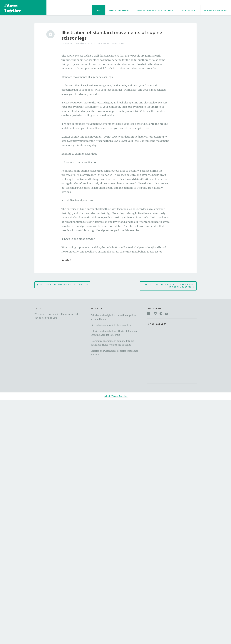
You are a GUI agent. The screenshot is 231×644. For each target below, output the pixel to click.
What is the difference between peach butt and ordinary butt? (170, 286)
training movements (216, 10)
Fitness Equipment (120, 10)
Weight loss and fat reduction (155, 10)
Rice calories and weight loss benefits (111, 325)
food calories (189, 10)
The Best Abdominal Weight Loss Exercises (64, 285)
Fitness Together (13, 8)
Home (99, 10)
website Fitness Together (116, 396)
